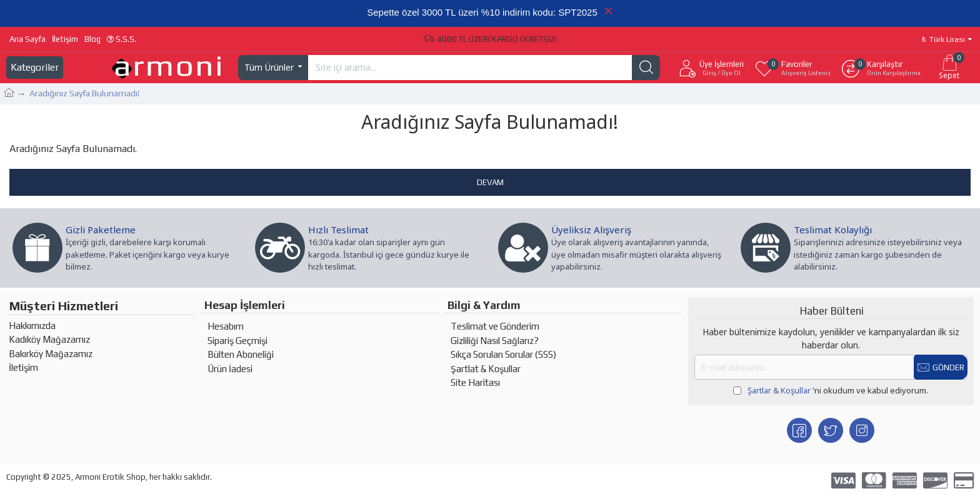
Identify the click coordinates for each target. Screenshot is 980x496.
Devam (490, 182)
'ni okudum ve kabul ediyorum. (831, 391)
